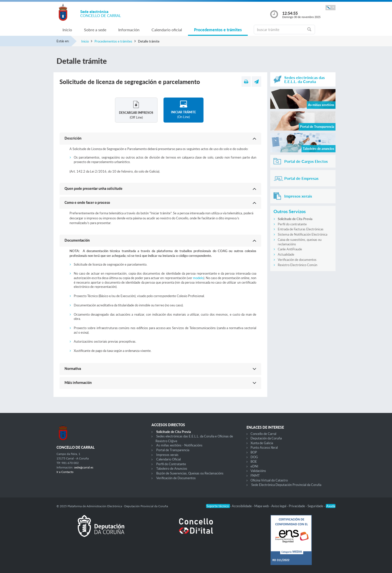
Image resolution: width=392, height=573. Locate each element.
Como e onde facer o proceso (87, 202)
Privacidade (297, 506)
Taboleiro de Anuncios (172, 468)
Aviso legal (279, 506)
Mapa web (262, 506)
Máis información (78, 383)
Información (129, 30)
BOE (254, 461)
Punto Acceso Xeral (264, 447)
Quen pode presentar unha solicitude (93, 188)
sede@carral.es (84, 467)
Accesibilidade (242, 506)
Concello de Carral (263, 434)
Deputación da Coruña (266, 438)
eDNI (254, 466)
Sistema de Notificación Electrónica (302, 234)
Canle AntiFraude (290, 249)
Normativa (73, 369)
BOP (254, 452)
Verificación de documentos (297, 260)
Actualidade (286, 254)
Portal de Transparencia (173, 450)
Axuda (331, 506)
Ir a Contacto (65, 472)
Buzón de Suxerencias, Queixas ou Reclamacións (190, 473)
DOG (254, 457)
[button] (330, 8)
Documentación (77, 240)
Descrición (73, 138)
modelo (198, 278)
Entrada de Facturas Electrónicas (301, 229)
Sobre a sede (95, 30)
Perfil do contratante (292, 224)
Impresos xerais (167, 455)
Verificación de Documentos (176, 478)
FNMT (255, 475)
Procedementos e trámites (218, 30)
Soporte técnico (218, 506)
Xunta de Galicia (262, 443)
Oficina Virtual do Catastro (269, 480)
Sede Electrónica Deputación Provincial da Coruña (286, 485)
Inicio (67, 30)
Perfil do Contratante (171, 464)
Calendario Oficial (168, 459)
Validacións (258, 471)
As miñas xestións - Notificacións (179, 445)
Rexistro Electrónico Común (297, 265)
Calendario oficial (167, 30)
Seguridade (316, 506)
